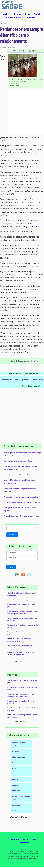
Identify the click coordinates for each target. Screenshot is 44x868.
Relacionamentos (7, 380)
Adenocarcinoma (18, 757)
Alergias (15, 779)
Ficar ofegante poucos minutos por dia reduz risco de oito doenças (22, 502)
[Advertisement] (22, 113)
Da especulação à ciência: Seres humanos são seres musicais (21, 497)
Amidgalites (16, 811)
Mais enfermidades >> (20, 817)
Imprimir (35, 51)
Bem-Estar (31, 17)
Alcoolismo (16, 774)
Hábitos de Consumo (37, 380)
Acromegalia (16, 751)
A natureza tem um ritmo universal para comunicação (22, 600)
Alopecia (15, 785)
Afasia (14, 763)
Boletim (26, 840)
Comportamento (11, 17)
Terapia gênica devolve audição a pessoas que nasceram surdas (22, 516)
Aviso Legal (15, 840)
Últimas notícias (21, 14)
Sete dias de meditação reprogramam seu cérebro (18, 461)
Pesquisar (12, 535)
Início (5, 14)
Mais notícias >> (17, 662)
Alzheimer (16, 791)
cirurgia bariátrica (30, 227)
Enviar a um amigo (18, 51)
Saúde (38, 14)
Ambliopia (16, 805)
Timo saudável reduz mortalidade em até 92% (17, 475)
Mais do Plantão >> (18, 722)
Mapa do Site (24, 842)
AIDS (14, 768)
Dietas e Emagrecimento (22, 380)
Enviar (11, 567)
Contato (35, 840)
